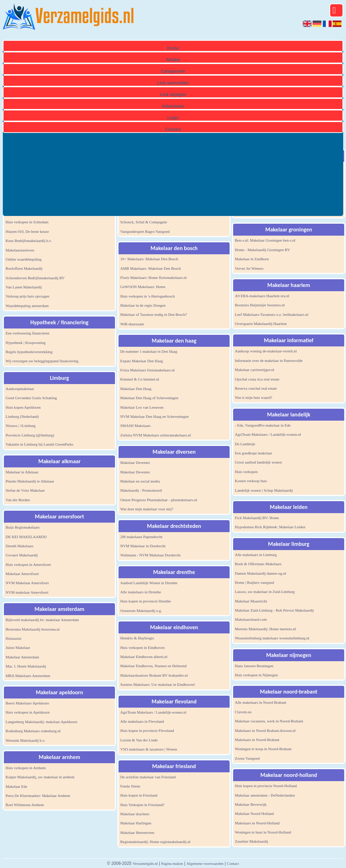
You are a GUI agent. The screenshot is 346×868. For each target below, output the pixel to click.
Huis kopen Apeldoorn (23, 407)
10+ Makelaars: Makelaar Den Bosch (149, 259)
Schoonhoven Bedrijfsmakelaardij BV (35, 278)
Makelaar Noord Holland (254, 813)
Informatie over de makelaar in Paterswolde (269, 360)
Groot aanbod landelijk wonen (258, 462)
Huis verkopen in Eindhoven (142, 647)
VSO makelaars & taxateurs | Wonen (149, 749)
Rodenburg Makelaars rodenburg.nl (33, 731)
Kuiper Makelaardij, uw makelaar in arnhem (40, 777)
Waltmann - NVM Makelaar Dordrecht (150, 555)
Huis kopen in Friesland (139, 795)
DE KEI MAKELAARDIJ (26, 537)
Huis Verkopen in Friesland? (142, 805)
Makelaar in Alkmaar (22, 472)
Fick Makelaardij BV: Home (257, 518)
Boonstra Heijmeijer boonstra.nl (260, 305)
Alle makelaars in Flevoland (142, 721)
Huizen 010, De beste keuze (27, 231)
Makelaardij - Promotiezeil (141, 490)
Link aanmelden (173, 83)
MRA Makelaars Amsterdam (28, 676)
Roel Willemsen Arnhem (25, 805)
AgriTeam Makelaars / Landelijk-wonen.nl (153, 712)
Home (173, 48)
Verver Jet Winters (249, 268)
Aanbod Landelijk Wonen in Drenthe (149, 583)
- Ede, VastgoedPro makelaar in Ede (263, 425)
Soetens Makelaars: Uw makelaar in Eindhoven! (158, 684)
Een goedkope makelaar (254, 453)
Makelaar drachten (135, 814)
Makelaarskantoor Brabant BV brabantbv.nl (154, 675)
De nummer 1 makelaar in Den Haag (149, 351)
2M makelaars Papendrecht (141, 537)
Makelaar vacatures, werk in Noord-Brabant (269, 721)
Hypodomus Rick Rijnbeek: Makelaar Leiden (270, 527)
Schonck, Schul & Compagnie (144, 222)
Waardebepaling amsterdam (27, 306)
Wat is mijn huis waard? (254, 397)
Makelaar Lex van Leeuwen (142, 407)
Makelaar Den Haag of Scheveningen (149, 398)
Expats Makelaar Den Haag (142, 361)
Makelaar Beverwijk (251, 804)
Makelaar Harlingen (136, 823)
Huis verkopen (246, 472)
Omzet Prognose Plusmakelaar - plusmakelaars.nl (159, 500)
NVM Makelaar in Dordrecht (143, 546)
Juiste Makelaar (18, 647)
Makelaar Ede (16, 786)
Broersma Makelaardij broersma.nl (33, 629)
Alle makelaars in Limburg (256, 555)
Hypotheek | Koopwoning (25, 343)
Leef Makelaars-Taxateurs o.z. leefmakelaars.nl (272, 314)
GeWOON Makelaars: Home (143, 287)
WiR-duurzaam (132, 324)
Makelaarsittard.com (251, 619)
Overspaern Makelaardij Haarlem (261, 324)
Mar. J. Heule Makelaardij (26, 666)
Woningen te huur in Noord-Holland (263, 832)
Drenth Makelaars (20, 546)
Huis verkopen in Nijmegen (256, 675)
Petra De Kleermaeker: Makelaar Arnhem (38, 796)
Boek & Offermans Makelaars (258, 564)
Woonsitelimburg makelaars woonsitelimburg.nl (272, 638)
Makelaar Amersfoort (22, 574)
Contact (173, 129)
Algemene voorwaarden (205, 863)
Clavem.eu (243, 712)
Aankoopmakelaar (20, 389)
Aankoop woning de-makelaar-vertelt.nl (266, 351)
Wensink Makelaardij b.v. (25, 740)
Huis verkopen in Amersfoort (28, 564)
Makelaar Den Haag (136, 389)
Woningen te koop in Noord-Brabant (263, 749)
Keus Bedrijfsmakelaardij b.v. (29, 241)
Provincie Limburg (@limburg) (30, 435)
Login (173, 118)
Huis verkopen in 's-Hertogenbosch (148, 296)
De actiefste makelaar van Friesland (148, 777)
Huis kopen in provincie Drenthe (146, 601)
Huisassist (14, 638)
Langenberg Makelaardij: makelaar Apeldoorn (41, 722)
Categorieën (173, 71)
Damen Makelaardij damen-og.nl (261, 573)
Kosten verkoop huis (251, 481)
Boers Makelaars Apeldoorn (27, 703)
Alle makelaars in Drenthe (141, 592)
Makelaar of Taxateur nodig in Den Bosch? (154, 314)
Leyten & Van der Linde (139, 740)
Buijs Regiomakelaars (23, 527)
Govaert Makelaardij (22, 555)
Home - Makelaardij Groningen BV (262, 250)
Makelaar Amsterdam (22, 657)
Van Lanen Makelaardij (24, 287)
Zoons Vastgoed (247, 758)
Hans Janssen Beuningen (254, 666)
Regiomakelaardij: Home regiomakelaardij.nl (155, 842)
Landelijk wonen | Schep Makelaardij (264, 490)
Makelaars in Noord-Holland (257, 823)
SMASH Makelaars (135, 426)
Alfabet (173, 60)
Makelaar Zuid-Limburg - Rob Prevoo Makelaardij (274, 610)
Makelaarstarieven (20, 250)
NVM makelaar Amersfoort (27, 592)
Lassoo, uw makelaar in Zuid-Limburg (265, 592)
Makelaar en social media (140, 481)
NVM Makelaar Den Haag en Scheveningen (155, 416)
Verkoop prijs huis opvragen (27, 296)
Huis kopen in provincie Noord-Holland (266, 786)
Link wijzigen (173, 95)
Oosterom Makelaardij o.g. (141, 611)
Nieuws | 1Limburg (21, 426)
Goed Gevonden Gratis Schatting (31, 398)
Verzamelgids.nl (145, 863)
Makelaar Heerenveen (137, 832)
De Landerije (245, 444)
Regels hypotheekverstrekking (29, 352)
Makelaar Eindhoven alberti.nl (144, 657)
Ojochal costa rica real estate (257, 379)
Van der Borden (18, 500)
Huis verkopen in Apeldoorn (28, 712)
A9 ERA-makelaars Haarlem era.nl (262, 296)
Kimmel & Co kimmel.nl (140, 379)
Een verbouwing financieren (28, 333)
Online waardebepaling (24, 259)
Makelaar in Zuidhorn (252, 259)
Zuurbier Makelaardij (251, 841)
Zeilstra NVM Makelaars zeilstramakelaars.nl (156, 435)
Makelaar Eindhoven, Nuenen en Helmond (153, 666)
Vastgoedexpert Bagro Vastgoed (145, 231)
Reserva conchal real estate (256, 388)
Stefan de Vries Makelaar (25, 490)
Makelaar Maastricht (251, 601)
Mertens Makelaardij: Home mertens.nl (265, 629)
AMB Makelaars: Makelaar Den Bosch (150, 268)
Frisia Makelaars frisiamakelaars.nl (148, 370)
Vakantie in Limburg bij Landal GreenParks (40, 444)
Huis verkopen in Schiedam (27, 222)
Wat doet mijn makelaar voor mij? (147, 509)
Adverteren (173, 106)
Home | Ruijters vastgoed (254, 582)
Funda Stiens (130, 786)
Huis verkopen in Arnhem (26, 768)
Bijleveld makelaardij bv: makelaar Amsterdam (42, 620)
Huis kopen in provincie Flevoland (147, 730)
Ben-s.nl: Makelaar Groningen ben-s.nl (265, 240)
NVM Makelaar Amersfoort (27, 583)
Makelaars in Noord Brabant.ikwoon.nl (265, 730)
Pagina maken (172, 863)
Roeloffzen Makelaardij (24, 268)
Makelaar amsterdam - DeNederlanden (265, 795)
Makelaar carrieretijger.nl (255, 370)
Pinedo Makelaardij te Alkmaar (30, 481)
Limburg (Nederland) (22, 416)
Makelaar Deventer (135, 462)
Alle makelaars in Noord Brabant (261, 702)
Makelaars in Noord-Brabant (257, 740)
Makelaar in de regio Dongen (143, 305)
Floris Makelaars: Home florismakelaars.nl (153, 277)
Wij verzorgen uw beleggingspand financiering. (42, 361)
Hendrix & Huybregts (137, 638)
